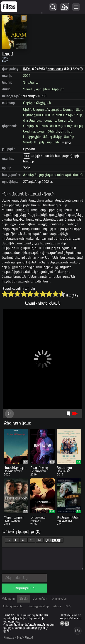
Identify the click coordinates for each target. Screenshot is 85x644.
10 (62, 294)
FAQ (68, 606)
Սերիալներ (40, 599)
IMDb (27, 69)
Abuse (57, 606)
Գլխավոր (8, 599)
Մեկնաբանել (24, 588)
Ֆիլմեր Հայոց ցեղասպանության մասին (53, 175)
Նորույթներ (59, 599)
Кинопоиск (55, 69)
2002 (27, 76)
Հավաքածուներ (38, 606)
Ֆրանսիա (31, 82)
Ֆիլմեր (24, 599)
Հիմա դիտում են (13, 606)
